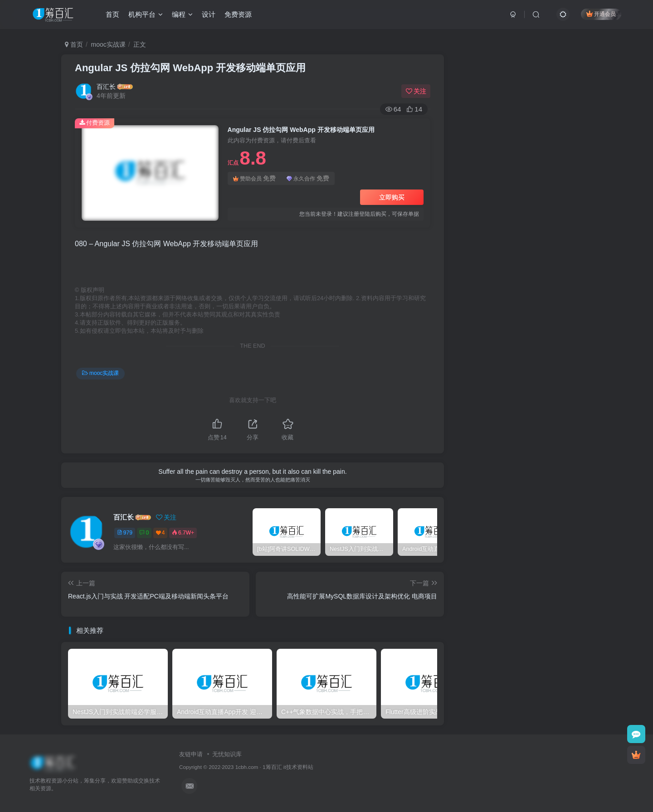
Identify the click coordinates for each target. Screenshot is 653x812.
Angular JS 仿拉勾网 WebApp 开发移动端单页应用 (190, 68)
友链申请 (191, 754)
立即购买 (392, 197)
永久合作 (308, 178)
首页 (112, 15)
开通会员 (601, 15)
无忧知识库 (227, 754)
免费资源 (238, 15)
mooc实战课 (108, 44)
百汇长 (106, 87)
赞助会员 (254, 178)
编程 (182, 15)
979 (125, 533)
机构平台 (146, 15)
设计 (209, 15)
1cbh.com (247, 767)
